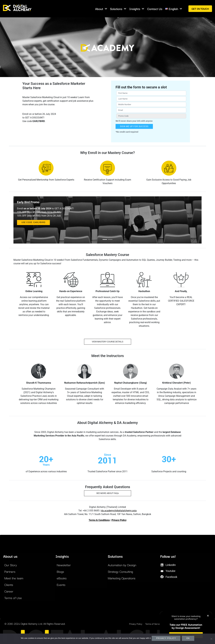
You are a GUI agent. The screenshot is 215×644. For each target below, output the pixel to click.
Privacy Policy (119, 520)
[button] (208, 616)
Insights (137, 9)
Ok (188, 638)
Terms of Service (153, 624)
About (101, 9)
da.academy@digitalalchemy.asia (119, 511)
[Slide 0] (105, 239)
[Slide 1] (110, 239)
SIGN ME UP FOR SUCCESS (134, 126)
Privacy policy (166, 638)
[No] (211, 639)
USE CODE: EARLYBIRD (33, 222)
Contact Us (155, 9)
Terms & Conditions (99, 520)
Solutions (118, 9)
